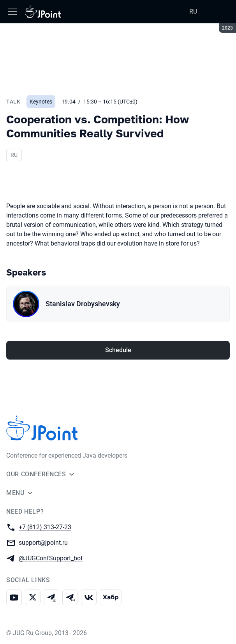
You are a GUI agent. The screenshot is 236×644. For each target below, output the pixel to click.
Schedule (118, 350)
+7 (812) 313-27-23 (45, 527)
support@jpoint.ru (43, 542)
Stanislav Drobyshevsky (83, 304)
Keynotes (41, 102)
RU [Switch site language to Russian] (193, 11)
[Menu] (12, 12)
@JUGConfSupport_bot (51, 558)
